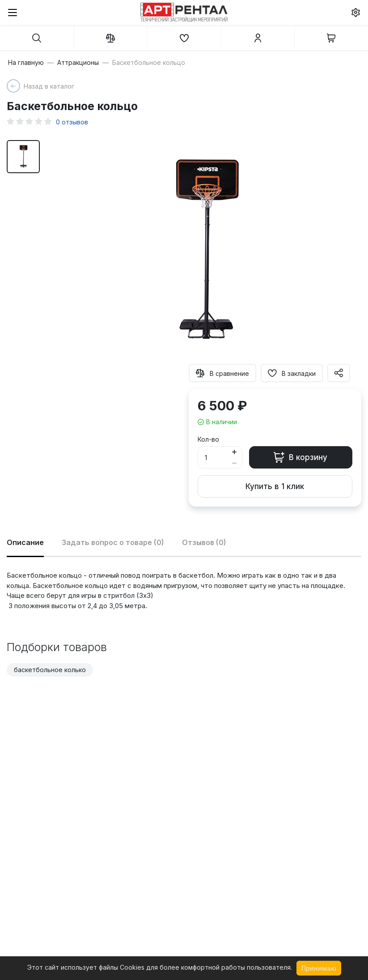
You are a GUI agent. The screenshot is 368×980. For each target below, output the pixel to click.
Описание (25, 542)
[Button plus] (235, 452)
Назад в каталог (49, 86)
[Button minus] (235, 463)
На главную (26, 63)
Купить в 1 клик (275, 486)
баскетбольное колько (50, 670)
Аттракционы (78, 63)
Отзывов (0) (204, 542)
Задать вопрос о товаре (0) (113, 542)
